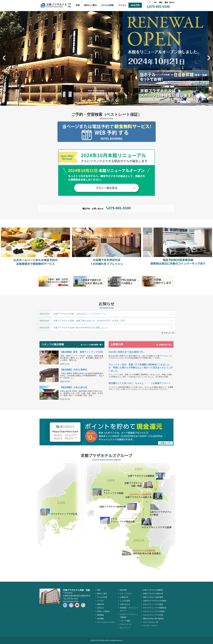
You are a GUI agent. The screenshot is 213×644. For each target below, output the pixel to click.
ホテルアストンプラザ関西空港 (155, 608)
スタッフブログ (126, 594)
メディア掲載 (125, 621)
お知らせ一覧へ (169, 333)
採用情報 (100, 615)
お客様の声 (124, 597)
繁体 (166, 2)
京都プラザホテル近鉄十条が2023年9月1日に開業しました (105, 328)
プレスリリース (126, 624)
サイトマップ (125, 628)
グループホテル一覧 (151, 622)
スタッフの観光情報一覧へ (92, 345)
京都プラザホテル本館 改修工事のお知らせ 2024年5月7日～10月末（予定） (105, 321)
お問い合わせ (125, 604)
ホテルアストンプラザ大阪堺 (154, 611)
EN (155, 2)
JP (150, 2)
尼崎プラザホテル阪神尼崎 (153, 597)
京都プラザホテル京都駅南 (153, 590)
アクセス (122, 5)
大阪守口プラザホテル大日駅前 (155, 601)
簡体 (161, 2)
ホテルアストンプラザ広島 (153, 615)
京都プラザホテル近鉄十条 (153, 594)
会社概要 (100, 619)
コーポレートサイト (151, 626)
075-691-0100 (158, 7)
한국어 (172, 2)
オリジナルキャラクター (106, 622)
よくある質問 (125, 601)
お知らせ (100, 608)
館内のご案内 (90, 5)
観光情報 (123, 590)
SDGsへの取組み (103, 611)
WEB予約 (135, 5)
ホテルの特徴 (107, 5)
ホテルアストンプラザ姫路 (153, 604)
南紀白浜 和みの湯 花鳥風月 (154, 619)
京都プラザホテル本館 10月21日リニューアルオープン (105, 314)
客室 (78, 5)
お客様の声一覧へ (164, 345)
